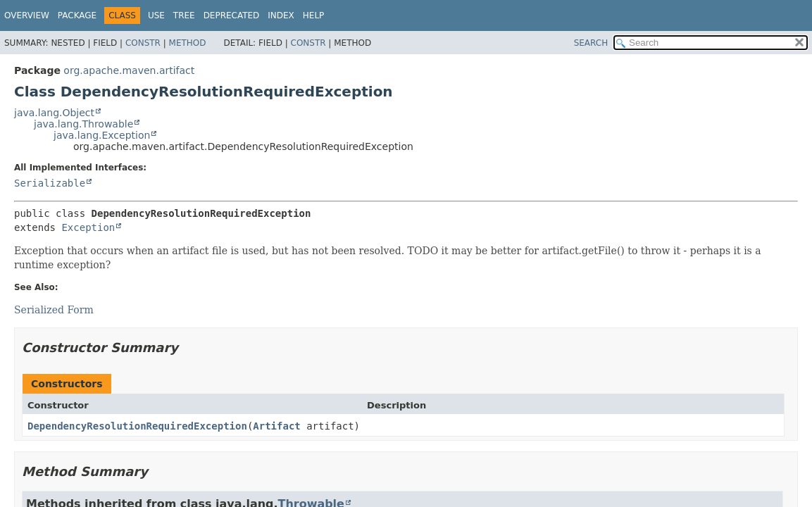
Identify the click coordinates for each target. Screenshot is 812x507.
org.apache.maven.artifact (129, 70)
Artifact (276, 426)
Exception (88, 227)
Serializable (50, 183)
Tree (184, 15)
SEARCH (591, 43)
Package (77, 15)
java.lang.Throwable (83, 124)
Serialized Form (54, 310)
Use (156, 15)
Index (281, 15)
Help (314, 15)
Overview (27, 15)
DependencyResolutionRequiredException (137, 426)
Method (188, 43)
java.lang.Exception (102, 135)
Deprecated (232, 15)
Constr (143, 43)
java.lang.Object (54, 113)
